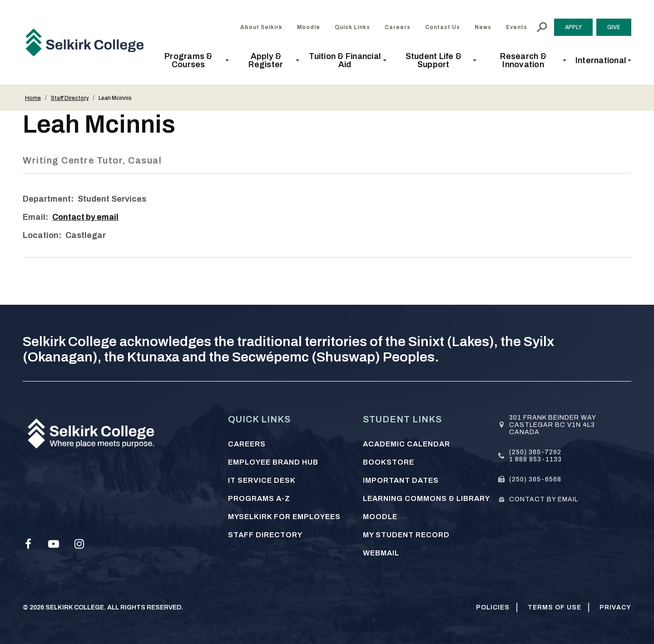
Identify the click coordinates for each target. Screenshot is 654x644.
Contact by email (86, 217)
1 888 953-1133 (535, 459)
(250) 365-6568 (535, 479)
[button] (191, 60)
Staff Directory (70, 98)
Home (33, 98)
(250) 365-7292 (535, 452)
